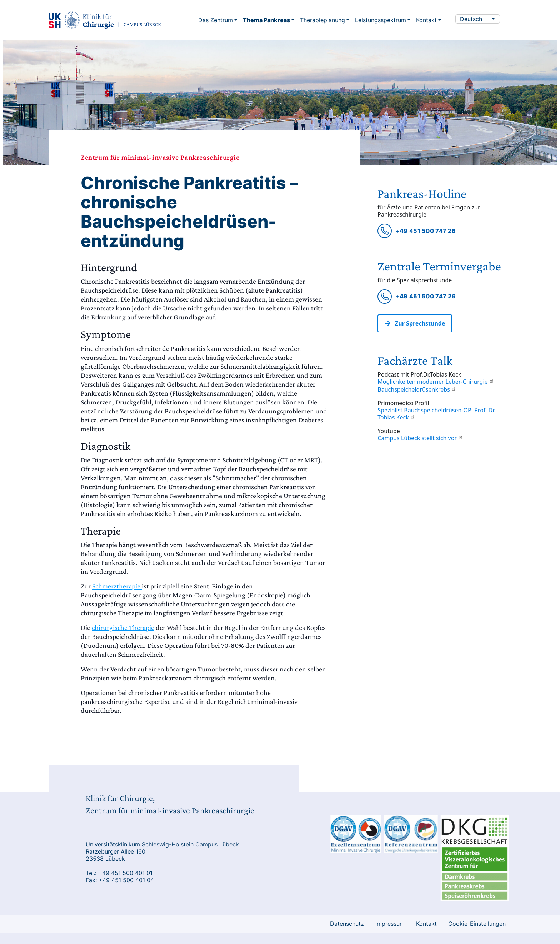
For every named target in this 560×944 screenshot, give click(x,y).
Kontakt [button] (426, 20)
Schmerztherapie (117, 586)
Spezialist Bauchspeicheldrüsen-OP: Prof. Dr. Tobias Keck (436, 414)
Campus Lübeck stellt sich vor (420, 438)
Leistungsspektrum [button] (381, 20)
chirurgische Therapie (123, 627)
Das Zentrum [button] (216, 20)
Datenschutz (347, 924)
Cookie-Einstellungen (477, 924)
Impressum (390, 924)
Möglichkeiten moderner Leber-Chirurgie (436, 382)
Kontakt (426, 924)
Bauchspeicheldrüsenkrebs (417, 389)
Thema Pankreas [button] (266, 20)
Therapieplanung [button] (322, 20)
